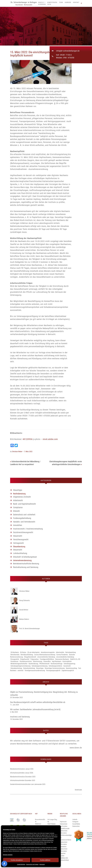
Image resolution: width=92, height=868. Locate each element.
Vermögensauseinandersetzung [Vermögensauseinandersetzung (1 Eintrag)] (35, 670)
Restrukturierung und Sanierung (26, 567)
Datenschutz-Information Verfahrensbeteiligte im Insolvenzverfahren (66, 835)
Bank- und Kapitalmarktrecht (24, 504)
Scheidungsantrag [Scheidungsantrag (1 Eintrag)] (69, 664)
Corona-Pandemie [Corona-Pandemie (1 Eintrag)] (62, 655)
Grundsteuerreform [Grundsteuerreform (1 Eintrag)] (26, 661)
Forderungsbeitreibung (22, 518)
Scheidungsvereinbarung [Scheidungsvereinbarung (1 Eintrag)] (40, 666)
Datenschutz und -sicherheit (24, 515)
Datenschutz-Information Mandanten (64, 844)
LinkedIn (75, 819)
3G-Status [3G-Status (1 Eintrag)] (23, 652)
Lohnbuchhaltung (20, 553)
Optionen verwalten (8, 855)
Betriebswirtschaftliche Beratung (26, 564)
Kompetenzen (52, 2)
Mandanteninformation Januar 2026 (22, 769)
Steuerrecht (18, 536)
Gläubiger (42, 4)
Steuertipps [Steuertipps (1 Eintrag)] (40, 668)
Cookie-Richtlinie (21, 864)
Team (61, 2)
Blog (49, 4)
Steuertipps (18, 490)
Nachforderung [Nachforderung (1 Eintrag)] (33, 664)
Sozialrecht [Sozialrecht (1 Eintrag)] (67, 666)
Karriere (68, 2)
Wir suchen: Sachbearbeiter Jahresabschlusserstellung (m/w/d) (35, 709)
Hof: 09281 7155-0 (64, 55)
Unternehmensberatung (22, 560)
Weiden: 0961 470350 (65, 58)
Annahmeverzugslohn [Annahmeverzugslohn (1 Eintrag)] (48, 652)
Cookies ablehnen (45, 860)
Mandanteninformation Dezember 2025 (23, 777)
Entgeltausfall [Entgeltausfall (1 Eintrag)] (25, 659)
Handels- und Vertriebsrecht (24, 522)
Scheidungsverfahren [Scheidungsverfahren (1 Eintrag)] (55, 666)
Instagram (75, 822)
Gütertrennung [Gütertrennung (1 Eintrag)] (38, 661)
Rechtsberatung (19, 494)
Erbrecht (16, 511)
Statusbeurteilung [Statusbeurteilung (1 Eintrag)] (16, 668)
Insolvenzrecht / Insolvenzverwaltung (28, 529)
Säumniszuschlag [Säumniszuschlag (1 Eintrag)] (71, 668)
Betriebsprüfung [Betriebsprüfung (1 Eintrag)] (71, 652)
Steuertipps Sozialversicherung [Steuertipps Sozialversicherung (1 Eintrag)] (55, 668)
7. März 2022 (28, 452)
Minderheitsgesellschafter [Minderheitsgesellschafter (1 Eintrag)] (19, 664)
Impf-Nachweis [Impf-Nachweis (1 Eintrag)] (57, 661)
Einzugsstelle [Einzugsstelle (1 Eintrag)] (15, 659)
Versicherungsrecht (21, 539)
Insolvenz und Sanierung (20, 717)
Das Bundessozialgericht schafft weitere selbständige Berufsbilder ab (38, 702)
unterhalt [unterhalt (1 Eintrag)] (20, 670)
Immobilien (18, 525)
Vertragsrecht (18, 543)
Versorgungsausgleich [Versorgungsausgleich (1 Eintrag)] (53, 670)
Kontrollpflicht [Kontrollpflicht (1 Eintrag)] (67, 661)
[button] (81, 3)
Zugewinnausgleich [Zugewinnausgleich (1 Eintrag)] (68, 670)
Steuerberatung (19, 547)
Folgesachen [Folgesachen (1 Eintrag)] (35, 659)
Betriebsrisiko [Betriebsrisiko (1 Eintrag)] (15, 655)
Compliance (18, 507)
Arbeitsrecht (18, 500)
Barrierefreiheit (64, 860)
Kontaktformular (65, 829)
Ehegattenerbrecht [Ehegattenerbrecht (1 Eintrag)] (30, 657)
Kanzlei (42, 2)
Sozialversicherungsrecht (23, 532)
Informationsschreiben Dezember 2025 (23, 780)
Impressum (42, 864)
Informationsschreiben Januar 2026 (22, 773)
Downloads (78, 790)
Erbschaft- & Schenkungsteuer (25, 557)
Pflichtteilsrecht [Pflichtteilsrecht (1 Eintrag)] (44, 664)
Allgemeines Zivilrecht (22, 497)
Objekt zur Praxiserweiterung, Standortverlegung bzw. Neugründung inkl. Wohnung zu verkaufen (44, 693)
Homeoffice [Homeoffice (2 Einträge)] (47, 661)
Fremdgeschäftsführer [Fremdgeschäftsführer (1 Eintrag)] (47, 659)
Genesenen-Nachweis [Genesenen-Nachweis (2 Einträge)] (62, 659)
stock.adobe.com (50, 439)
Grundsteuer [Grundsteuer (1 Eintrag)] (14, 661)
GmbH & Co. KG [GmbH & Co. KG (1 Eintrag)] (75, 659)
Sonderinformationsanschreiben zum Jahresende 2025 (28, 784)
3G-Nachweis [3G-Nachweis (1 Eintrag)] (15, 652)
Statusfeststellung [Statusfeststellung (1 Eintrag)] (29, 668)
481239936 (28, 439)
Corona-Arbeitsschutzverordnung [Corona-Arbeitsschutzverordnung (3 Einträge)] (45, 655)
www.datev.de (76, 748)
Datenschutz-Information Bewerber (64, 851)
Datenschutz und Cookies (32, 864)
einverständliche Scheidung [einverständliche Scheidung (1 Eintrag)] (65, 657)
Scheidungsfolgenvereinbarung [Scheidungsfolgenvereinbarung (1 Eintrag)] (21, 666)
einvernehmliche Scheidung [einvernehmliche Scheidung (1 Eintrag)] (46, 657)
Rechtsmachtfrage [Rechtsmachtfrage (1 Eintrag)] (57, 664)
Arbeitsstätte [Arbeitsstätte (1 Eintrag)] (60, 652)
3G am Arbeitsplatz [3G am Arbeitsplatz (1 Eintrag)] (34, 652)
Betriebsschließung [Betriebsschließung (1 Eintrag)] (27, 655)
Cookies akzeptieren (17, 860)
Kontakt (76, 2)
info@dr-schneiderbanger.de (68, 51)
